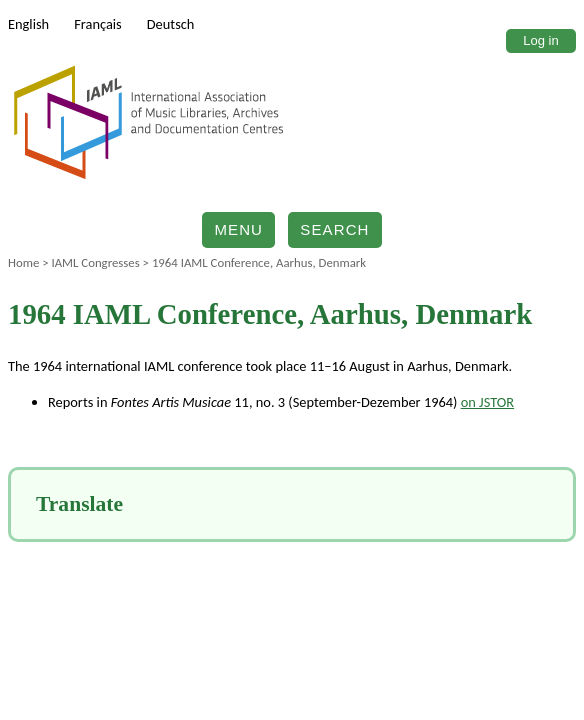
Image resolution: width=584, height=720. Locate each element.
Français (98, 24)
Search (334, 229)
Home (23, 262)
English (28, 24)
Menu (238, 229)
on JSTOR (487, 402)
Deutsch (171, 24)
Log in (540, 40)
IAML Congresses (95, 262)
